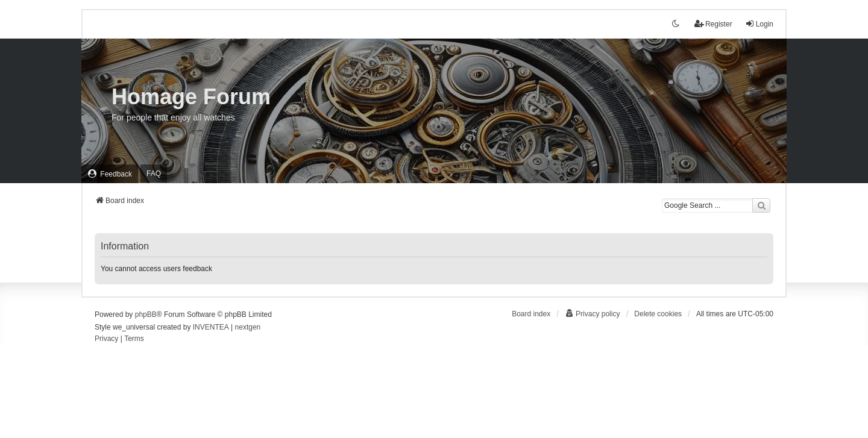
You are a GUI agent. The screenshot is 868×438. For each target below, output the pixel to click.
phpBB (146, 314)
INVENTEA (211, 327)
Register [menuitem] (713, 24)
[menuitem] (110, 174)
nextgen (248, 327)
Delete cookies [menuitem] (658, 314)
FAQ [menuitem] (154, 174)
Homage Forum (191, 97)
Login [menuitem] (759, 24)
